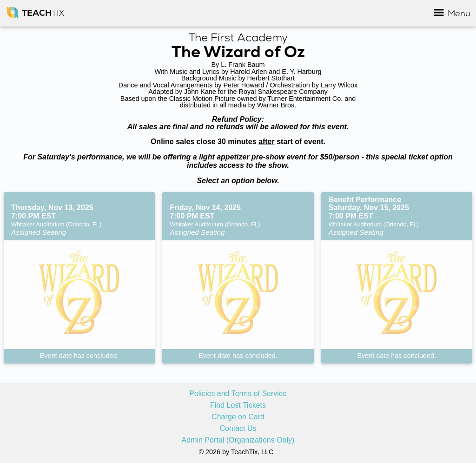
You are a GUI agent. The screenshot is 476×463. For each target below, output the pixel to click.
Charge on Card (238, 417)
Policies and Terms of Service (238, 394)
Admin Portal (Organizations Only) (238, 440)
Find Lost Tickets (238, 405)
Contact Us (238, 429)
